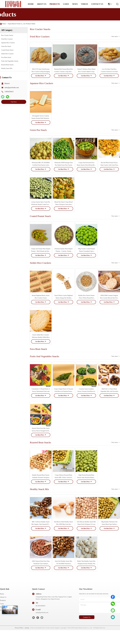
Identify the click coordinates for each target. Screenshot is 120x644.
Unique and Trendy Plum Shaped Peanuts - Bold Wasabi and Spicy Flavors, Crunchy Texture (41, 251)
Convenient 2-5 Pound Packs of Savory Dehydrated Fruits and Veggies (41, 391)
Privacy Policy (19, 628)
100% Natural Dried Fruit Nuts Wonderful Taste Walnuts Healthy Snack (41, 564)
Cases (2, 604)
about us (42, 4)
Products (3, 600)
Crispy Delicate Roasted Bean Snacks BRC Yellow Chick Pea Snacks (64, 478)
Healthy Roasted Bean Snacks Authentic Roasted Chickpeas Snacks (41, 478)
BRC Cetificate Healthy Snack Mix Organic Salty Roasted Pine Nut (41, 524)
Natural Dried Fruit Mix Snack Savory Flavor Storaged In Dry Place (41, 431)
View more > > (116, 36)
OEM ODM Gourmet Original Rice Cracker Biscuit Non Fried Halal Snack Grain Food (109, 298)
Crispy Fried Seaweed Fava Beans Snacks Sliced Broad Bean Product (86, 165)
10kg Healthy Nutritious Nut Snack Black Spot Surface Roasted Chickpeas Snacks (109, 524)
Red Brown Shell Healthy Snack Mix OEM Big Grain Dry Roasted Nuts (64, 524)
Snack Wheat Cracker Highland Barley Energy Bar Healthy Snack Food (64, 298)
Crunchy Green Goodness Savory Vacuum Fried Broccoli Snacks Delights (86, 391)
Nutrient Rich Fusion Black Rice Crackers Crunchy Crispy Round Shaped (64, 72)
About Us (3, 597)
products (55, 4)
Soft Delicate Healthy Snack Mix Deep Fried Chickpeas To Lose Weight (86, 524)
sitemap (27, 628)
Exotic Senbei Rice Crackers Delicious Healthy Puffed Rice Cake (41, 337)
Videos (84, 4)
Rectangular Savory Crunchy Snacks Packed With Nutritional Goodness (41, 118)
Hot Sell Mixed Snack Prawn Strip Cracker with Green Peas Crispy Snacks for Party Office (109, 165)
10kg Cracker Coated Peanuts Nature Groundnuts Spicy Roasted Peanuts (86, 251)
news (75, 4)
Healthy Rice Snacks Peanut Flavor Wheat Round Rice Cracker (86, 298)
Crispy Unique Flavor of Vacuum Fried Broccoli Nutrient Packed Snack (63, 391)
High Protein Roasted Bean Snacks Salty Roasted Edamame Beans (86, 478)
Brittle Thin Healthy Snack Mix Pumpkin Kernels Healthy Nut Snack (86, 564)
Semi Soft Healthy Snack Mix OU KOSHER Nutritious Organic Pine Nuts (64, 564)
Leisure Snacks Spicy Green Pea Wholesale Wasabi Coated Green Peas (41, 204)
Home (31, 4)
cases (66, 4)
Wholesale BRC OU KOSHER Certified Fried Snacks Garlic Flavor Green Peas (41, 165)
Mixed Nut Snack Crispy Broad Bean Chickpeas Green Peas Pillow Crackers (64, 204)
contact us (97, 4)
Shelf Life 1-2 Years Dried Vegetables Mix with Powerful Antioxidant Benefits (109, 391)
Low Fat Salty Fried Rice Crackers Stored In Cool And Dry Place (109, 72)
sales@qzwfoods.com (12, 88)
